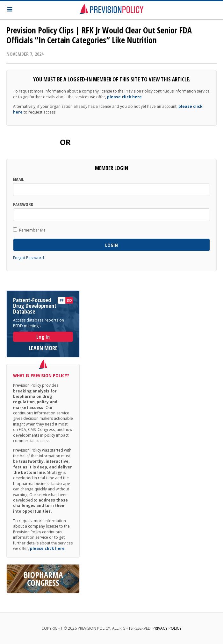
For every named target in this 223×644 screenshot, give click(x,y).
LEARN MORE (43, 348)
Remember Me (29, 230)
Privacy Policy (167, 628)
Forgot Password (29, 258)
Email (18, 179)
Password (23, 204)
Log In (43, 337)
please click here (124, 97)
